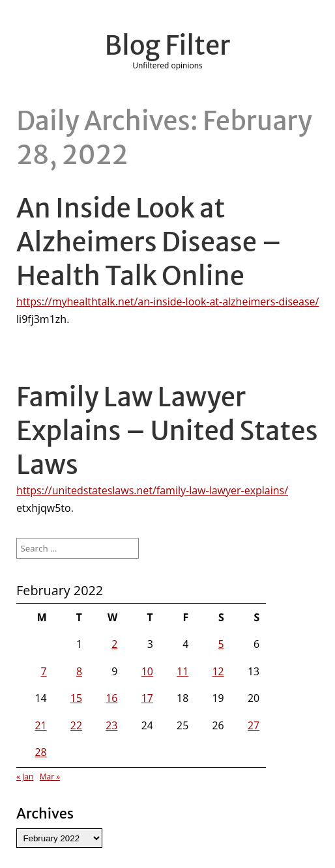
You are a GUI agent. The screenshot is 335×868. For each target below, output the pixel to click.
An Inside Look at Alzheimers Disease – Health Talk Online (149, 242)
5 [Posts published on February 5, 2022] (221, 644)
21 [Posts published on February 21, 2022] (40, 725)
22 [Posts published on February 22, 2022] (76, 725)
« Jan (25, 777)
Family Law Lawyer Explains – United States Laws (167, 431)
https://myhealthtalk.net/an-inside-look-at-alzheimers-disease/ (167, 301)
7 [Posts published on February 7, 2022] (44, 671)
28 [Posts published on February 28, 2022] (40, 752)
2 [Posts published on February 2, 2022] (114, 644)
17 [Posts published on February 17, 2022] (147, 698)
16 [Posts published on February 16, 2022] (111, 698)
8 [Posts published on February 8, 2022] (79, 671)
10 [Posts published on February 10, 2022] (147, 671)
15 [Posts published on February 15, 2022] (76, 698)
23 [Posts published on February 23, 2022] (111, 725)
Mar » (50, 777)
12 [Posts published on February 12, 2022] (218, 671)
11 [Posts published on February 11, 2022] (182, 671)
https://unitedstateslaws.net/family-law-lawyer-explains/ (152, 490)
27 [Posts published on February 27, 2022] (254, 725)
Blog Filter (168, 46)
